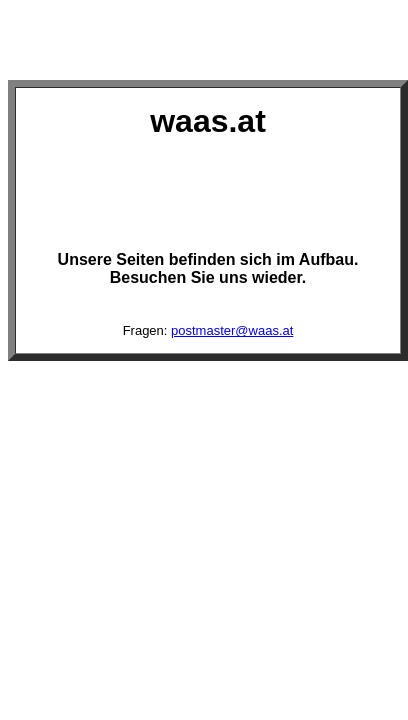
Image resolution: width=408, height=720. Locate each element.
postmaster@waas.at (232, 330)
